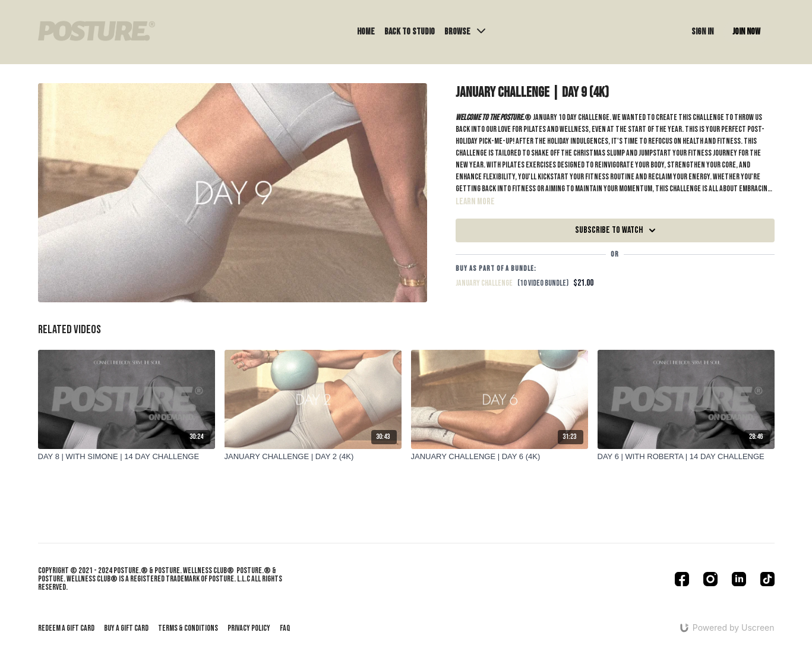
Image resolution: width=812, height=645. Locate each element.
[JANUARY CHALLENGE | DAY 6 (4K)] (500, 457)
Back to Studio (410, 32)
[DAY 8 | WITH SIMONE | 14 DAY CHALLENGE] (127, 457)
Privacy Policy (249, 628)
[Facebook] (682, 579)
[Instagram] (710, 579)
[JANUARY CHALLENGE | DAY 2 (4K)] (313, 457)
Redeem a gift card (66, 628)
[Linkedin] (739, 579)
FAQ (285, 628)
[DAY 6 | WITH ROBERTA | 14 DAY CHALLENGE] (686, 457)
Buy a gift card (126, 628)
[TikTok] (767, 579)
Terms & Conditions (188, 628)
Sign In (702, 32)
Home (366, 32)
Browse (465, 32)
